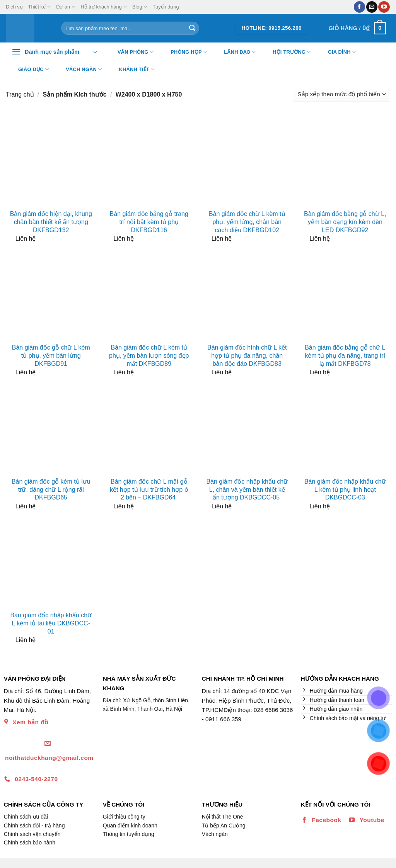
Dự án (66, 7)
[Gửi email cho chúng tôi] (372, 7)
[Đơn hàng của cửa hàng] (341, 94)
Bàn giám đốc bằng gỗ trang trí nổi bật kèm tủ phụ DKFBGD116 (149, 222)
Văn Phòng (131, 52)
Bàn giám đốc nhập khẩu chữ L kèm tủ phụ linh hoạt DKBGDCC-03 (345, 490)
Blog (140, 7)
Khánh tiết (132, 70)
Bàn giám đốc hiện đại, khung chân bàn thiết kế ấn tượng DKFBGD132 (51, 222)
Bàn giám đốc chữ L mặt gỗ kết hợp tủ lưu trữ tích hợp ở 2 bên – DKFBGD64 (149, 490)
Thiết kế (39, 7)
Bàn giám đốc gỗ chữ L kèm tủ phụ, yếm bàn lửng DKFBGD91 (51, 356)
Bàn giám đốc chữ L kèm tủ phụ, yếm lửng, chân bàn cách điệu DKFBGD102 (247, 222)
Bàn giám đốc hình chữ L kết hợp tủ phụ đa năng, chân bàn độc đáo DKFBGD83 (247, 356)
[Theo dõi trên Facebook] (359, 7)
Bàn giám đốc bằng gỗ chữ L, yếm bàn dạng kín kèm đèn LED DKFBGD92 (345, 222)
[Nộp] (192, 28)
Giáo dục (29, 70)
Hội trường (287, 52)
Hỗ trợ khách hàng (104, 7)
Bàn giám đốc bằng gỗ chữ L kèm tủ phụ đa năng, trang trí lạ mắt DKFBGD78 (345, 356)
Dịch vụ (14, 7)
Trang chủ (20, 94)
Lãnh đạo (235, 52)
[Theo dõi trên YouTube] (384, 7)
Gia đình (337, 52)
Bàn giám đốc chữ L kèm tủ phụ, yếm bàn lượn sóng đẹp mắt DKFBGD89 (149, 356)
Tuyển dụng (166, 7)
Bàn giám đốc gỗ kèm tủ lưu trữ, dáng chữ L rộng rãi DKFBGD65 (51, 490)
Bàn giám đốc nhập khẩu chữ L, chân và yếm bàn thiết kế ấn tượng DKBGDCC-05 (247, 490)
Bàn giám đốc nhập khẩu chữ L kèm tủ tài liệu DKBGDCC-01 (51, 623)
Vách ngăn (79, 70)
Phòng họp (184, 52)
